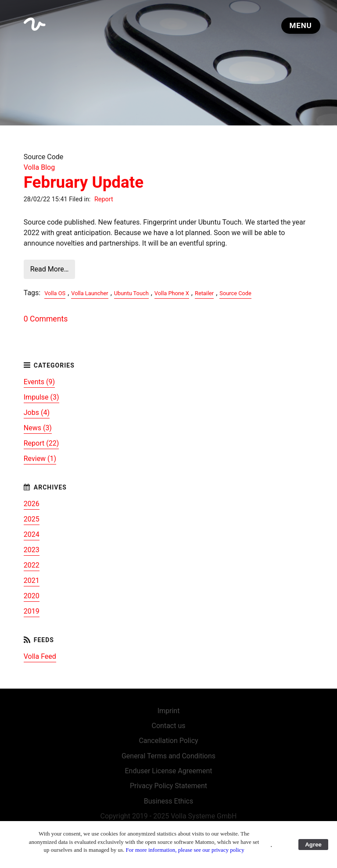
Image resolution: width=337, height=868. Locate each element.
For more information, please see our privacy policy (185, 850)
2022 (32, 565)
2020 (32, 596)
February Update (84, 182)
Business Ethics (168, 801)
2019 (32, 611)
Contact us (169, 726)
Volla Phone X (172, 293)
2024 (32, 534)
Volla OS (55, 293)
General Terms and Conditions (168, 756)
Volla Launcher (90, 293)
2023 (32, 550)
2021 (32, 580)
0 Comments (46, 319)
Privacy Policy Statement (168, 786)
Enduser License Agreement (168, 771)
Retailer (204, 293)
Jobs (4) (37, 413)
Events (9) (39, 382)
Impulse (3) (41, 397)
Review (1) (40, 459)
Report (104, 199)
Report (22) (41, 443)
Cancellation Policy (168, 741)
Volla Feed (40, 656)
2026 (32, 504)
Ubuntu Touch (131, 293)
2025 (32, 519)
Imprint (169, 711)
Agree (313, 845)
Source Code (235, 293)
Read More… (50, 269)
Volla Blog (39, 167)
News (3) (38, 428)
